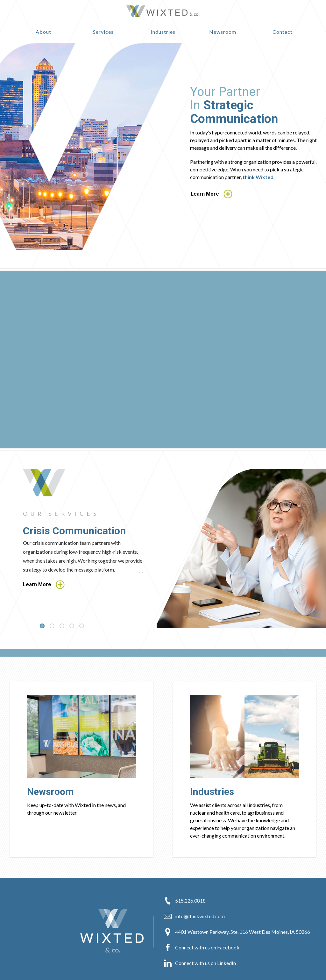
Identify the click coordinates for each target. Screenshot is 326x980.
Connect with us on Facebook (202, 948)
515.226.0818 (185, 901)
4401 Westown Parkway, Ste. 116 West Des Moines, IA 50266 (237, 932)
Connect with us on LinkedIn (200, 963)
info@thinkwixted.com (194, 916)
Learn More (212, 194)
